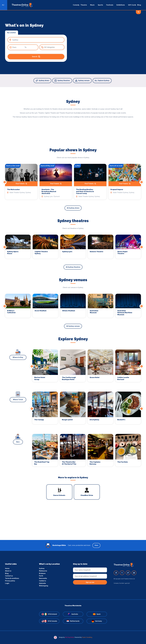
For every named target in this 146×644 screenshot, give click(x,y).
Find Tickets (21, 184)
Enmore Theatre (97, 252)
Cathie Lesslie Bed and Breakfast (123, 379)
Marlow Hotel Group (40, 378)
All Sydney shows (73, 208)
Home (7, 568)
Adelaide (42, 583)
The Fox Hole (123, 462)
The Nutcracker (13, 189)
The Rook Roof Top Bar (42, 463)
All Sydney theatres (73, 267)
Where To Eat (18, 400)
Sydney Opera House (13, 253)
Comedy (76, 5)
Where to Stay (18, 357)
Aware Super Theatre (123, 253)
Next (141, 182)
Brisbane (42, 573)
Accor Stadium (41, 311)
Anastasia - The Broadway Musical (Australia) (49, 191)
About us (8, 571)
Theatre (84, 5)
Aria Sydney (94, 420)
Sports (100, 5)
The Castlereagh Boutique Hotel (69, 378)
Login (7, 583)
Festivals (110, 5)
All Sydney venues (73, 326)
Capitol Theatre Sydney (41, 253)
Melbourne (43, 571)
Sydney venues (82, 81)
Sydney (42, 568)
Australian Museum (94, 312)
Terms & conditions (12, 578)
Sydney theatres (62, 81)
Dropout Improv (117, 189)
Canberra (42, 581)
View (96, 545)
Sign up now (90, 582)
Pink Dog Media (70, 637)
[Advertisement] (73, 526)
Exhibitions (121, 5)
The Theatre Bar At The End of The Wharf (69, 463)
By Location (12, 33)
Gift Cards (132, 5)
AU (3, 5)
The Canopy (39, 420)
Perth (41, 576)
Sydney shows (42, 81)
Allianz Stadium (69, 311)
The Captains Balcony (95, 463)
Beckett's (121, 420)
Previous (5, 182)
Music (92, 5)
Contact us (9, 576)
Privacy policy (10, 581)
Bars (18, 442)
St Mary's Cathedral (11, 312)
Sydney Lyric (67, 252)
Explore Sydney (102, 81)
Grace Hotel (95, 377)
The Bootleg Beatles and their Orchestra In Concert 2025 (85, 191)
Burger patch (67, 420)
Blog (139, 5)
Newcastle (43, 578)
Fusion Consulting (87, 637)
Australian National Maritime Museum (125, 313)
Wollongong (44, 586)
